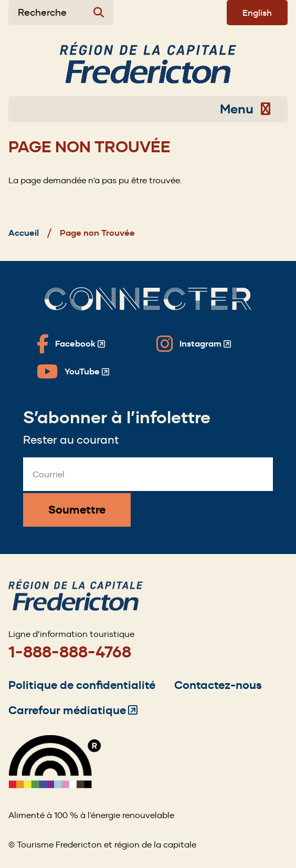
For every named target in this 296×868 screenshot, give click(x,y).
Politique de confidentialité (82, 685)
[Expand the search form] (61, 13)
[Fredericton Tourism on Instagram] (194, 344)
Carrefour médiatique (73, 710)
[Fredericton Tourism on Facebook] (71, 344)
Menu (245, 109)
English (257, 13)
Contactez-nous (218, 685)
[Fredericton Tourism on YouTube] (73, 372)
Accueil (24, 233)
